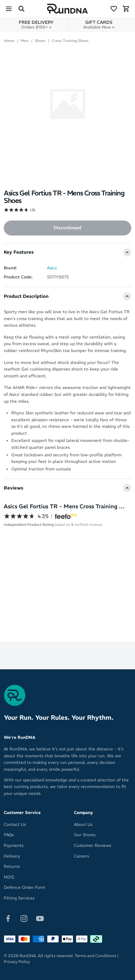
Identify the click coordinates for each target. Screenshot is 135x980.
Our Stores (85, 835)
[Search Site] (21, 9)
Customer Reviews (93, 845)
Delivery (12, 856)
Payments (14, 845)
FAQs (9, 835)
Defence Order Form (24, 887)
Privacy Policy (17, 962)
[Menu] (9, 9)
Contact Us (15, 824)
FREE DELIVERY (36, 25)
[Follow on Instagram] (24, 918)
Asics (52, 268)
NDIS (9, 877)
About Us (83, 824)
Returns (12, 866)
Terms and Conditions (95, 956)
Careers (81, 856)
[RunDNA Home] (67, 9)
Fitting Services (19, 898)
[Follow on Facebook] (8, 918)
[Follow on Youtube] (40, 918)
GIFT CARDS (99, 25)
